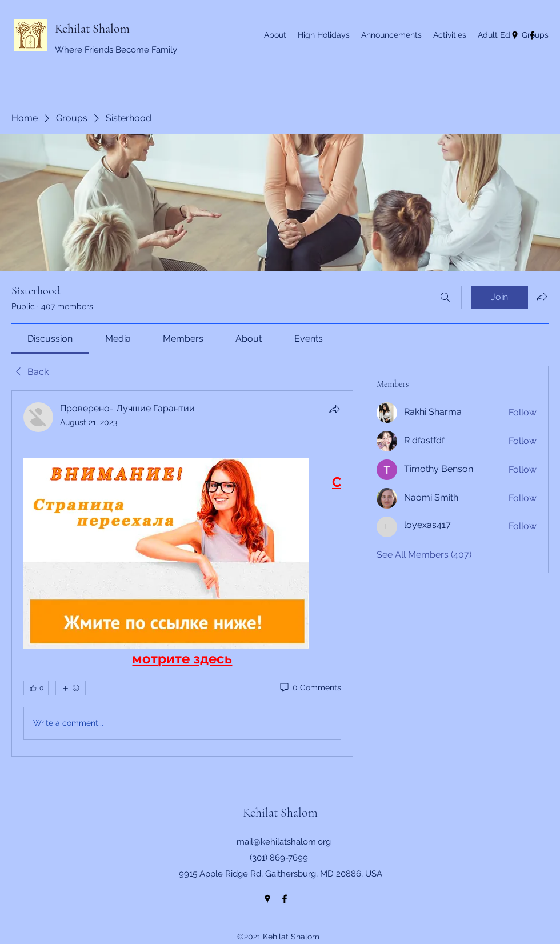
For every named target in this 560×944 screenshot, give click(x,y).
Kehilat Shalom (92, 29)
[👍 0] (36, 688)
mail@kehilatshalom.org (284, 842)
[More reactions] (71, 688)
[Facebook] (285, 899)
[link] (50, 339)
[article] (182, 573)
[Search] (445, 297)
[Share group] (542, 297)
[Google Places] (267, 899)
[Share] (334, 409)
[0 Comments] (310, 688)
